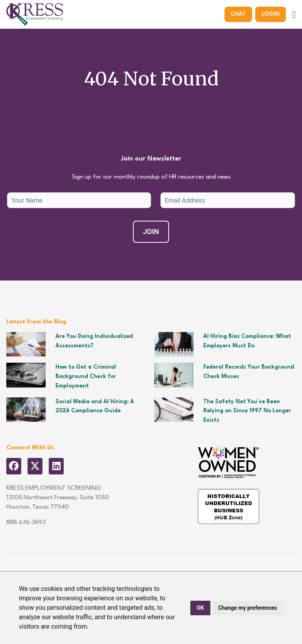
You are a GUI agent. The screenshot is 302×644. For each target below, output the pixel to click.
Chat (238, 14)
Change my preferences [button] (248, 608)
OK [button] (200, 608)
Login (271, 14)
